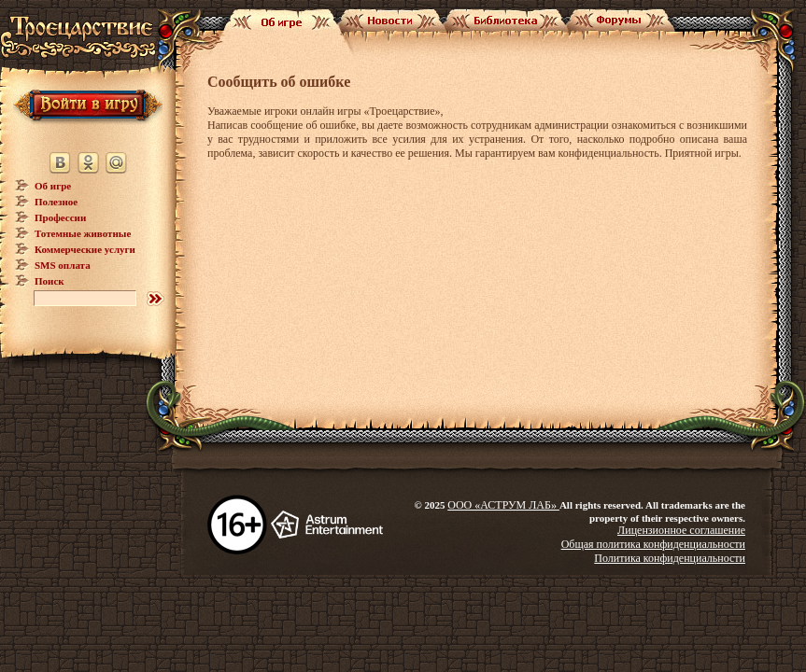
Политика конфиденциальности (670, 558)
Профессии (60, 217)
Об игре (53, 186)
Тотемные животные (83, 233)
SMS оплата (63, 265)
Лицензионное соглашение (681, 530)
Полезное (56, 202)
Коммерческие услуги (85, 249)
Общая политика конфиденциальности (653, 544)
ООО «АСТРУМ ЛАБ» (503, 505)
